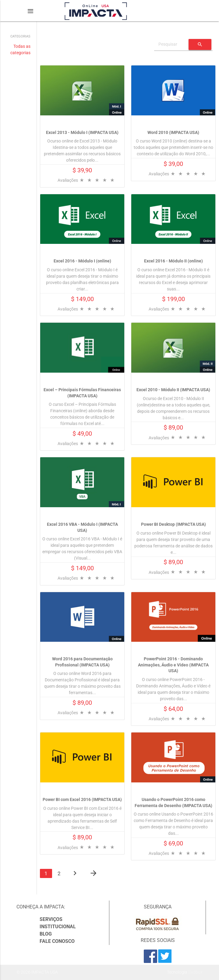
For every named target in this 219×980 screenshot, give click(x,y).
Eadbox (195, 972)
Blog (46, 934)
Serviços (51, 919)
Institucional (58, 927)
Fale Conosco (57, 941)
